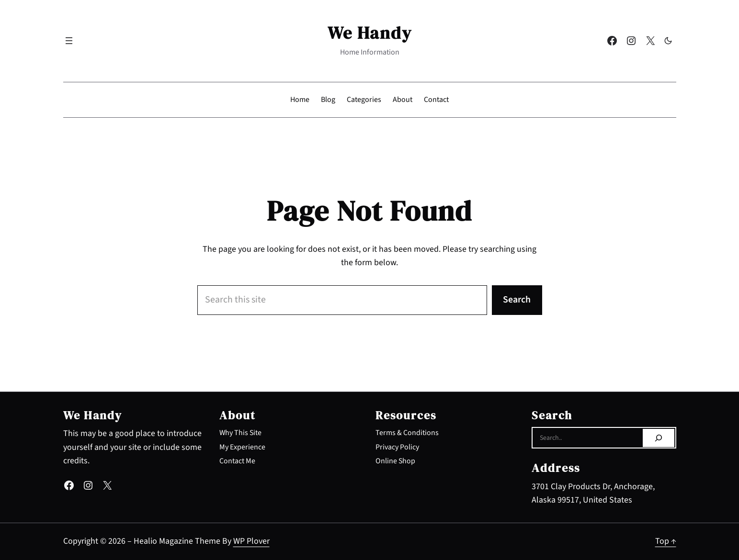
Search (517, 300)
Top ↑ (666, 541)
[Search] (658, 438)
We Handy (370, 33)
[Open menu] (69, 41)
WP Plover (251, 541)
